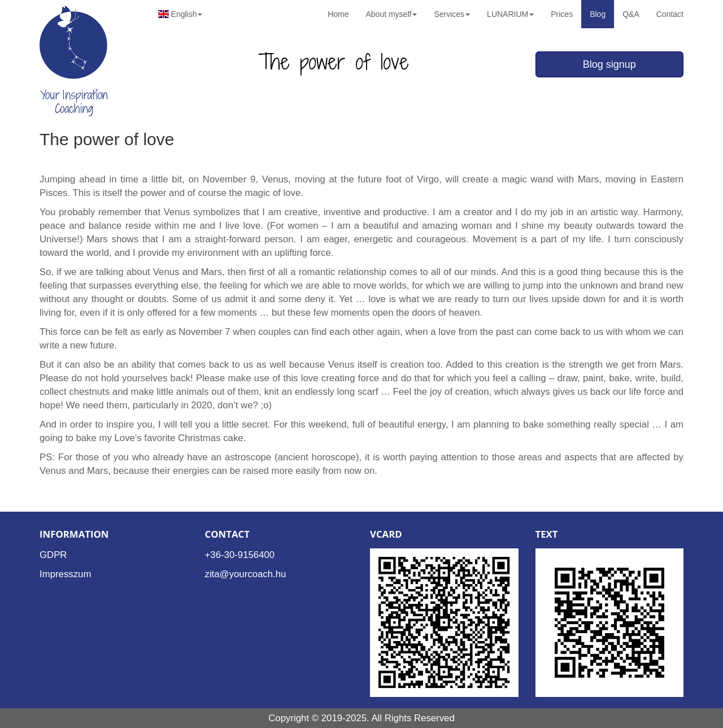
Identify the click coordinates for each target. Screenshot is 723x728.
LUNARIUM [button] (510, 14)
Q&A (631, 14)
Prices (562, 14)
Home (338, 14)
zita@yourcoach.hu (246, 574)
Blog (598, 14)
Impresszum (65, 574)
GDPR (53, 555)
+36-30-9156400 (240, 555)
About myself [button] (391, 14)
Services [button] (452, 14)
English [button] (180, 14)
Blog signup (609, 64)
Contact (670, 14)
